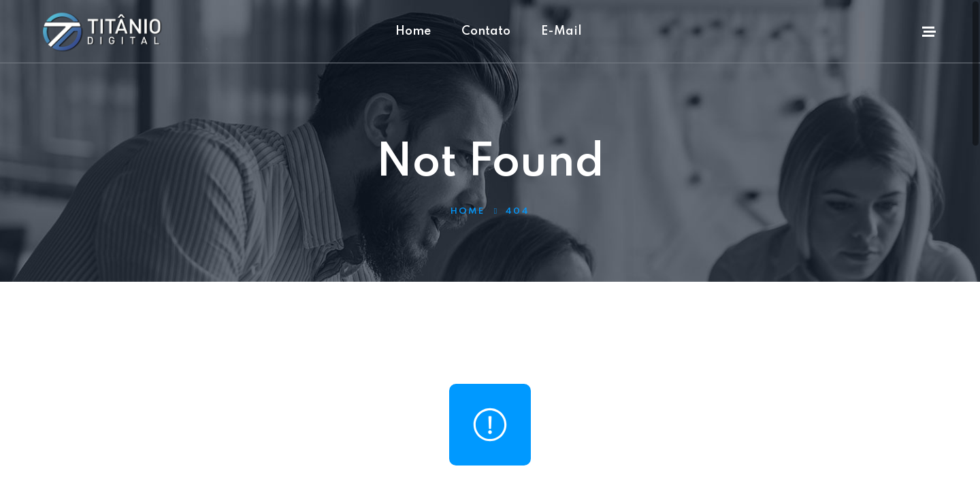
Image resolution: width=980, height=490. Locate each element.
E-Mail (561, 31)
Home (413, 31)
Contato (486, 31)
